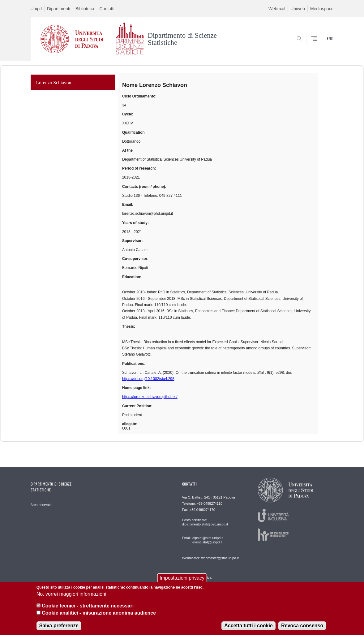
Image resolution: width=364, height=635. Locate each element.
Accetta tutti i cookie (248, 626)
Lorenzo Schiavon (54, 82)
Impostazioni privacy (182, 578)
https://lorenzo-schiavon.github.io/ (150, 397)
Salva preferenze (59, 626)
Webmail (277, 9)
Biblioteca (85, 9)
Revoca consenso (302, 626)
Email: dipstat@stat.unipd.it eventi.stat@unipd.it (203, 540)
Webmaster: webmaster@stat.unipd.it (210, 558)
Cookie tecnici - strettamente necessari (88, 606)
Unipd (36, 9)
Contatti (107, 9)
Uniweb (298, 9)
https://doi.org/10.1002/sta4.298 (148, 379)
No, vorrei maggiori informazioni (71, 594)
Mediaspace (322, 9)
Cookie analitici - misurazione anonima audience (99, 613)
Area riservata (41, 505)
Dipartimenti (59, 9)
